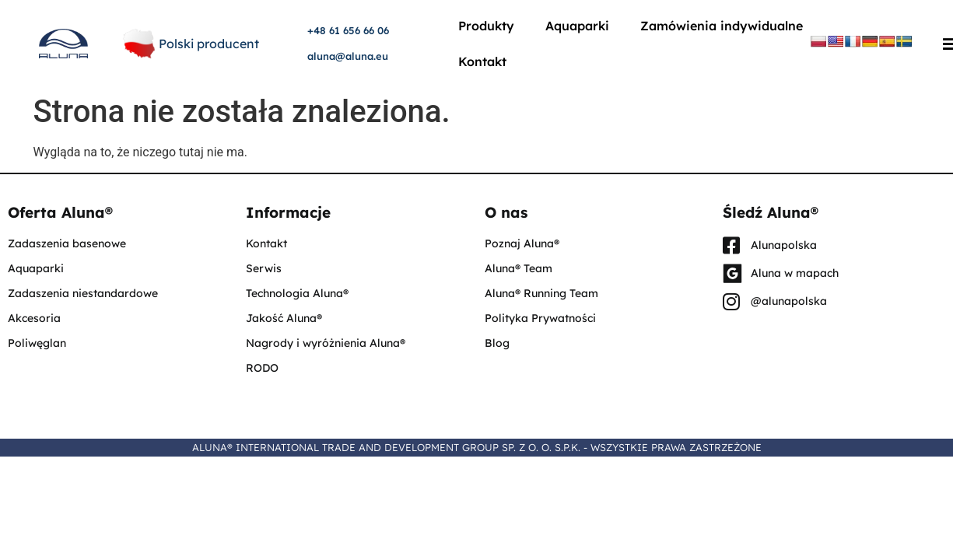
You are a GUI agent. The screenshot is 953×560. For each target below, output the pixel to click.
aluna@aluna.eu (348, 56)
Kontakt (482, 61)
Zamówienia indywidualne (722, 26)
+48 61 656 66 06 (348, 30)
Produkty (486, 26)
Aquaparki (577, 26)
